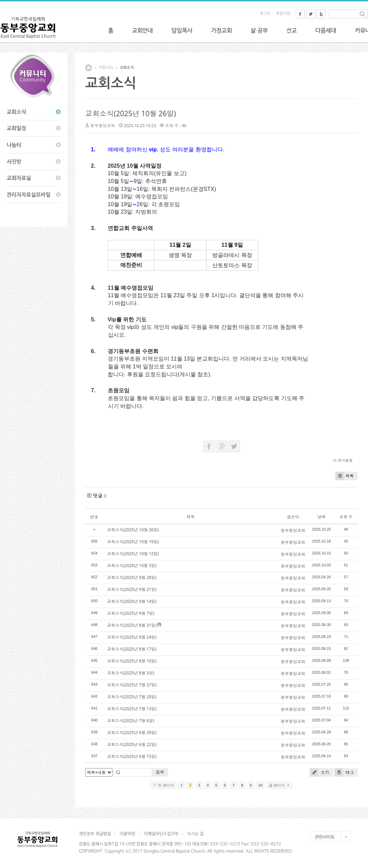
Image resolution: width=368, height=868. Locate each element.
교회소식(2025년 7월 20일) (132, 697)
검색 (160, 772)
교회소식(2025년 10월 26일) (131, 113)
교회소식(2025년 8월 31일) (132, 625)
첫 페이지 (163, 785)
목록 (344, 476)
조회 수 (346, 517)
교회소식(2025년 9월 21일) (132, 589)
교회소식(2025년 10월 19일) (133, 542)
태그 (344, 772)
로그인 (265, 13)
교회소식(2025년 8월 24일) (132, 637)
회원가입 (283, 13)
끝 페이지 (279, 785)
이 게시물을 (343, 460)
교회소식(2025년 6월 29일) (132, 733)
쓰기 (319, 772)
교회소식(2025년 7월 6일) (131, 721)
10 (260, 785)
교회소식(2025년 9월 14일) (132, 601)
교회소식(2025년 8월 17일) (132, 649)
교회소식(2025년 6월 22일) (132, 744)
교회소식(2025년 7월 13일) (132, 709)
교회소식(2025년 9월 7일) (131, 613)
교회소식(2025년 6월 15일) (132, 756)
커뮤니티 (106, 68)
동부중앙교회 (103, 126)
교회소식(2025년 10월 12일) (133, 554)
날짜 (321, 517)
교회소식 (127, 68)
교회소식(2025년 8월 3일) (131, 673)
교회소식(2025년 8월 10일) (132, 661)
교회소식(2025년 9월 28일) (132, 577)
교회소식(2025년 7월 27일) (132, 685)
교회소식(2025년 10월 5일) (132, 566)
